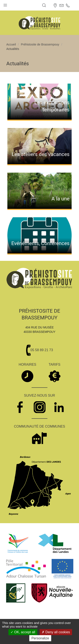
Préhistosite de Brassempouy (40, 44)
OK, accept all (23, 632)
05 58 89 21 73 (42, 350)
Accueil (11, 44)
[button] (5, 4)
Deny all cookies (56, 632)
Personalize (40, 638)
